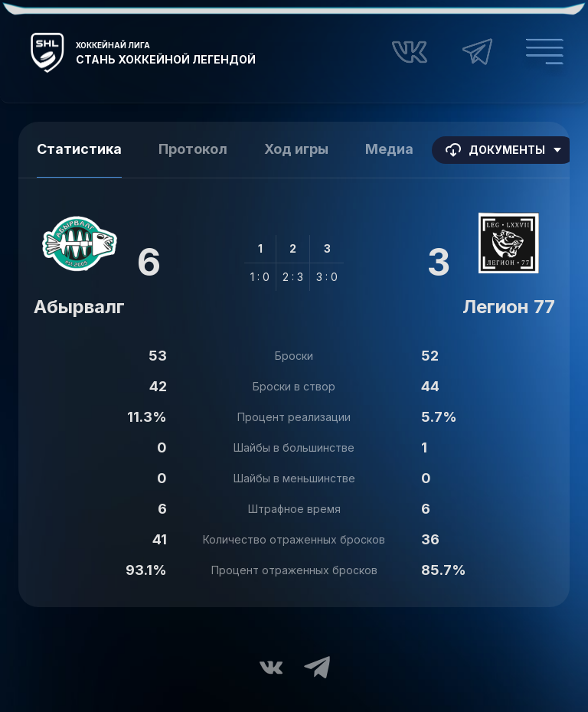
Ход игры (296, 149)
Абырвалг (79, 307)
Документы (504, 150)
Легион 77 (509, 307)
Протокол (193, 149)
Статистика (79, 149)
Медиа (389, 149)
